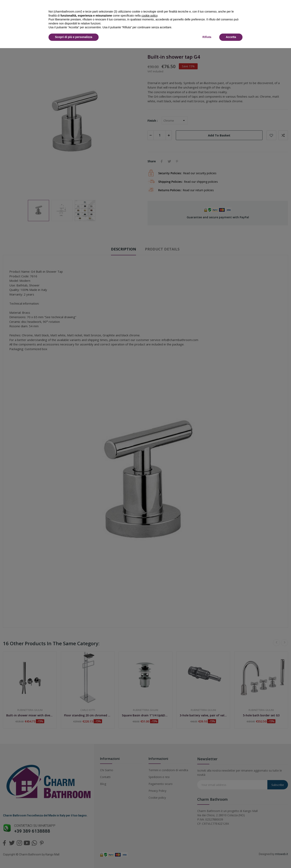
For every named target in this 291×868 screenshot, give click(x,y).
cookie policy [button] (149, 16)
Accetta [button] (231, 37)
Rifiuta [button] (207, 37)
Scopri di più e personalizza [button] (74, 37)
